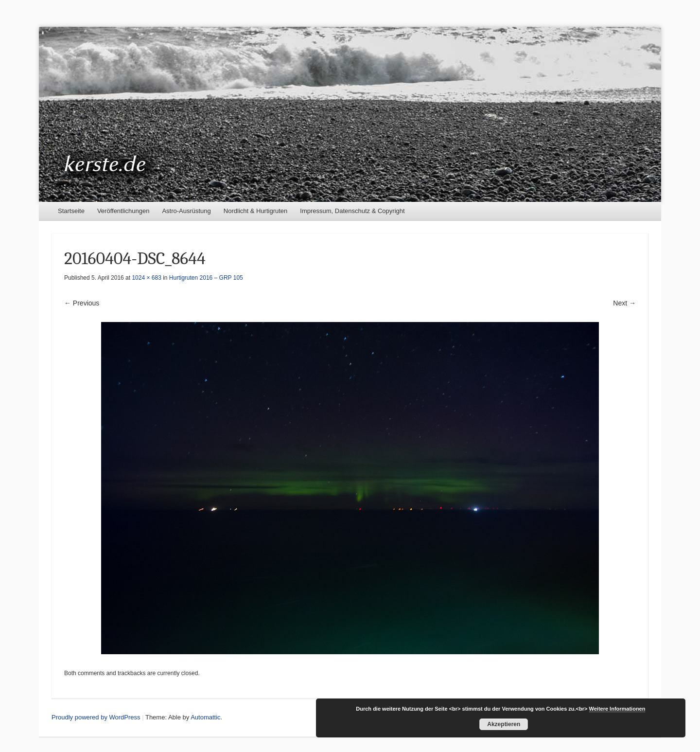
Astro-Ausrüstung (186, 211)
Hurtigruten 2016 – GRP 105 (206, 278)
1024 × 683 (146, 278)
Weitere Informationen (617, 709)
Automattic (205, 717)
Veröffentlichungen (123, 211)
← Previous (82, 303)
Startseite (71, 211)
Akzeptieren (504, 724)
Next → (624, 303)
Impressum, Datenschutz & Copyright (352, 211)
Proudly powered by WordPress (96, 717)
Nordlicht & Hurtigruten (256, 211)
